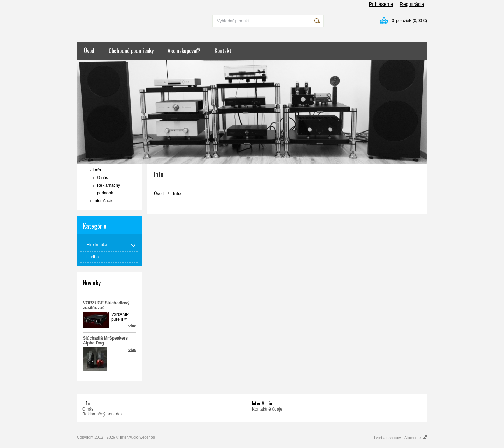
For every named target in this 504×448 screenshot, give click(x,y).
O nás (103, 178)
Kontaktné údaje (267, 409)
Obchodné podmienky (131, 51)
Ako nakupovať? (184, 51)
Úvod (89, 51)
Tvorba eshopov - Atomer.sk (400, 438)
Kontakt (223, 51)
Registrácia (412, 4)
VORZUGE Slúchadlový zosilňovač (106, 305)
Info (97, 170)
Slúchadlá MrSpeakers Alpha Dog (105, 341)
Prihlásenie (381, 4)
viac (132, 350)
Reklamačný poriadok (108, 189)
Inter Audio (103, 201)
